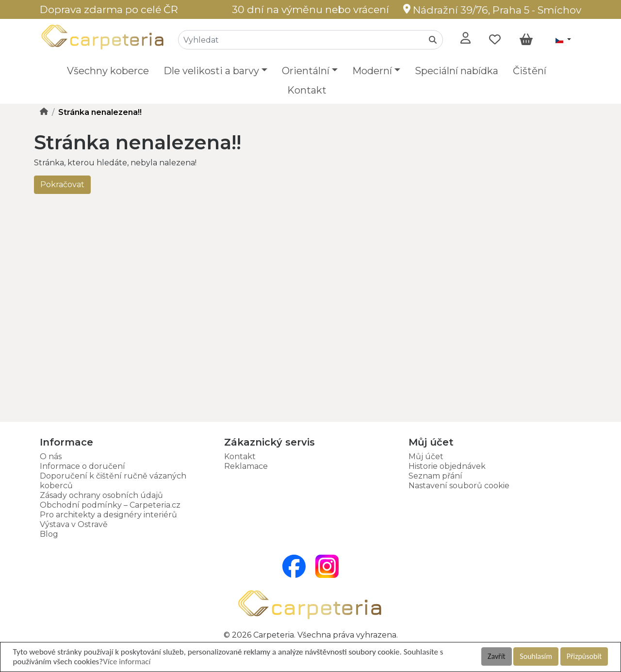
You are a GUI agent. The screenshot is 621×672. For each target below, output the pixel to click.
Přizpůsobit (584, 656)
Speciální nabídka (457, 71)
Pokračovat (62, 184)
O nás (51, 456)
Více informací (127, 662)
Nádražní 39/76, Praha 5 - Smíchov (492, 10)
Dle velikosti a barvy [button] (211, 71)
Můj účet (426, 456)
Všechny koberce (108, 71)
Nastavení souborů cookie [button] (459, 486)
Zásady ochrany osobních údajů (101, 495)
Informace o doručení (82, 466)
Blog (49, 534)
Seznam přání (435, 476)
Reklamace (246, 466)
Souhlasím (536, 656)
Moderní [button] (372, 71)
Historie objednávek (447, 466)
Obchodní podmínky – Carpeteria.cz (110, 505)
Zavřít (497, 656)
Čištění (530, 71)
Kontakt (307, 90)
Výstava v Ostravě (74, 524)
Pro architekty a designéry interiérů (108, 515)
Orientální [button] (306, 71)
